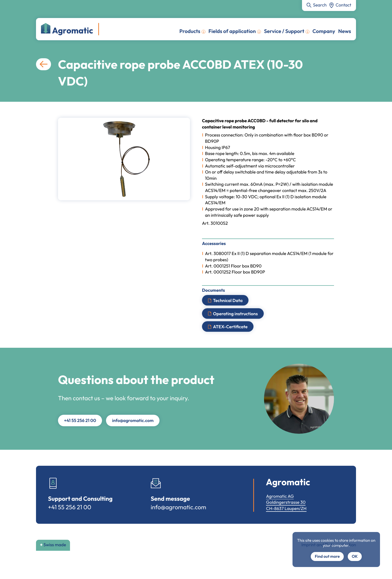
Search (320, 5)
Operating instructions (235, 313)
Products (190, 31)
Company (324, 31)
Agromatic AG (280, 496)
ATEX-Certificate (230, 327)
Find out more (327, 556)
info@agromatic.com (133, 420)
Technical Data (228, 300)
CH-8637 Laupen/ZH (286, 508)
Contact (343, 5)
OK (355, 556)
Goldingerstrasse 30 (286, 502)
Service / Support (284, 31)
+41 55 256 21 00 (80, 420)
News (345, 31)
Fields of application (232, 31)
